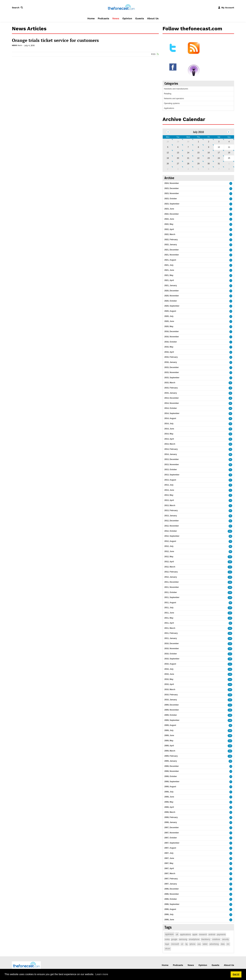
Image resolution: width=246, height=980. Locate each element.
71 (230, 470)
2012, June (169, 551)
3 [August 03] (178, 169)
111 (230, 664)
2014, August (170, 418)
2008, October (171, 776)
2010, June (169, 674)
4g (186, 944)
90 (230, 603)
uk (177, 934)
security (225, 939)
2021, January (171, 286)
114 (230, 680)
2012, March (170, 567)
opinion (169, 934)
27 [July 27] (178, 164)
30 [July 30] (209, 164)
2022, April (169, 229)
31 (230, 419)
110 (230, 567)
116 (230, 639)
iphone (193, 944)
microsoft (175, 944)
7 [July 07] (188, 147)
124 (230, 608)
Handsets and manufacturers (176, 89)
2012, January (171, 577)
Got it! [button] (236, 974)
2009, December (172, 705)
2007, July (169, 853)
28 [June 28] (168, 142)
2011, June (169, 613)
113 (230, 572)
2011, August (170, 603)
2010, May (169, 679)
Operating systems (172, 103)
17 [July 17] (219, 153)
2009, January (171, 761)
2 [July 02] (209, 142)
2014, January (171, 454)
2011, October (171, 592)
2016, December (172, 331)
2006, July (169, 914)
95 (230, 516)
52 (230, 434)
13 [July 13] (178, 153)
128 (230, 674)
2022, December (172, 214)
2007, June (169, 858)
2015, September (172, 378)
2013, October (171, 470)
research (203, 934)
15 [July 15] (198, 153)
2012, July (169, 546)
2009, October (171, 715)
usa (199, 944)
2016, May (169, 347)
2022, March (170, 234)
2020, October (171, 301)
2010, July (169, 669)
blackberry (206, 939)
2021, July (169, 265)
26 (230, 393)
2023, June (169, 209)
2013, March (170, 505)
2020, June (169, 321)
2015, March (170, 383)
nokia (167, 939)
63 (230, 444)
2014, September (172, 413)
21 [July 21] (188, 158)
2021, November (172, 255)
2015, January (171, 393)
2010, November (172, 649)
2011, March (170, 628)
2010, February (171, 695)
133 (230, 557)
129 (230, 577)
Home (91, 18)
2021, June (169, 270)
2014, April (169, 439)
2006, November (172, 894)
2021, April (169, 280)
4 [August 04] (188, 169)
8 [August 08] (229, 169)
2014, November (172, 403)
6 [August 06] (209, 169)
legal (167, 944)
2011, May (169, 618)
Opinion (127, 18)
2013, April (169, 500)
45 (230, 403)
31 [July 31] (219, 164)
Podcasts (103, 18)
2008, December (172, 766)
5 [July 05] (168, 147)
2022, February (171, 240)
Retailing (168, 94)
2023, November (172, 193)
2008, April (169, 807)
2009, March (170, 751)
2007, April (169, 868)
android (212, 934)
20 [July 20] (178, 158)
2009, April (169, 746)
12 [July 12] (168, 153)
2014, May (169, 434)
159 (230, 731)
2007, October (171, 838)
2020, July (169, 316)
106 (230, 582)
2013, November (172, 465)
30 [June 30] (188, 142)
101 (230, 628)
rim (228, 944)
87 (230, 526)
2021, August (170, 260)
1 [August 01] (229, 164)
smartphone (194, 939)
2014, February (171, 449)
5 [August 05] (198, 169)
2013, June (169, 490)
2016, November (172, 337)
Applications (169, 108)
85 (230, 455)
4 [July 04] (229, 142)
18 (230, 388)
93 (230, 725)
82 (230, 623)
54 (230, 408)
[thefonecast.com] (121, 7)
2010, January (171, 700)
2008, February (171, 817)
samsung (183, 939)
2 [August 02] (168, 169)
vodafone (216, 939)
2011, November (172, 587)
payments (221, 934)
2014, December (172, 398)
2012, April (169, 562)
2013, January (171, 516)
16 (230, 383)
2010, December (172, 644)
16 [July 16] (209, 153)
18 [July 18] (229, 153)
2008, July (169, 792)
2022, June (169, 219)
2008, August (170, 787)
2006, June (169, 920)
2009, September (172, 720)
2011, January (171, 638)
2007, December (172, 828)
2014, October (171, 408)
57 (230, 480)
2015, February (171, 388)
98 (230, 536)
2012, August (170, 541)
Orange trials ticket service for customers (55, 40)
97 (230, 511)
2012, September (172, 536)
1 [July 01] (198, 142)
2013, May (169, 495)
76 (230, 475)
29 (230, 761)
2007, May (169, 863)
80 (230, 552)
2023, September (172, 204)
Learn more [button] (102, 974)
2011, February (171, 633)
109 (230, 587)
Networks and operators (174, 99)
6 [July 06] (178, 147)
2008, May (169, 802)
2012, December (172, 521)
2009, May (169, 741)
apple (195, 934)
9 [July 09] (209, 147)
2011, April (169, 623)
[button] (18, 8)
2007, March (170, 873)
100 (230, 562)
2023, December (172, 188)
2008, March (170, 812)
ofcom (168, 949)
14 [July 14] (188, 153)
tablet (205, 944)
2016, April (169, 352)
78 (230, 449)
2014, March (170, 444)
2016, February (171, 357)
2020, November (172, 296)
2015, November (172, 372)
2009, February (171, 756)
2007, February (171, 879)
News (116, 18)
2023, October (171, 199)
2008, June (169, 797)
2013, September (172, 475)
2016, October (171, 342)
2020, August (170, 311)
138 (230, 633)
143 (230, 700)
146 (230, 710)
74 (230, 501)
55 (230, 439)
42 (230, 414)
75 (230, 485)
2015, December (172, 367)
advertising (214, 944)
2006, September (172, 904)
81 (230, 521)
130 (230, 593)
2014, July (169, 424)
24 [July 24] (219, 158)
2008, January (171, 822)
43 (230, 424)
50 (230, 429)
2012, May (169, 557)
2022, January (171, 245)
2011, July (169, 608)
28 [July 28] (188, 164)
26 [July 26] (168, 164)
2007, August (170, 848)
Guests (140, 18)
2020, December (172, 291)
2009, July (169, 730)
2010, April (169, 684)
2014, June (169, 429)
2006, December (172, 889)
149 (230, 715)
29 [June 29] (178, 142)
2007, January (171, 884)
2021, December (172, 250)
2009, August (170, 725)
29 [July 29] (198, 164)
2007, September (172, 843)
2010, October (171, 654)
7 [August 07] (219, 169)
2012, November (172, 526)
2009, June (169, 735)
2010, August (170, 664)
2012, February (171, 572)
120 (230, 613)
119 (230, 598)
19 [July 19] (168, 158)
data (223, 944)
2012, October (171, 531)
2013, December (172, 459)
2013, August (170, 480)
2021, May (169, 275)
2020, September (172, 306)
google (174, 939)
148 (230, 720)
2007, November (172, 833)
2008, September (172, 782)
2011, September (172, 597)
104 (230, 690)
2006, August (170, 909)
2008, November (172, 771)
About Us (153, 18)
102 (230, 531)
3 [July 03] (219, 142)
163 (230, 751)
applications (186, 934)
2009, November (172, 710)
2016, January (171, 362)
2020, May (169, 326)
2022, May (169, 224)
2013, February (171, 510)
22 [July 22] (198, 158)
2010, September (172, 659)
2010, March (170, 689)
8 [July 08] (198, 147)
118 (230, 644)
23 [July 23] (209, 158)
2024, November (172, 183)
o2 (182, 944)
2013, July (169, 485)
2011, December (172, 582)
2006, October (171, 899)
